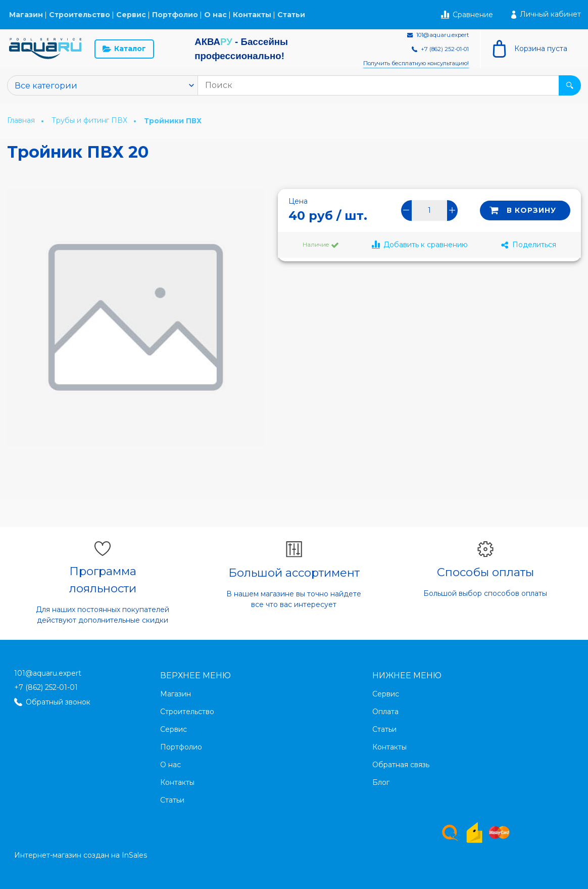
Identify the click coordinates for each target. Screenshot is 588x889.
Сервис (131, 15)
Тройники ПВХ (173, 121)
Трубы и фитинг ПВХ (90, 120)
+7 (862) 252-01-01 (46, 687)
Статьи (291, 15)
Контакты (252, 15)
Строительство (80, 15)
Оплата (385, 712)
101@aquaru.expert (48, 673)
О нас (215, 15)
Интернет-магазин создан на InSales (81, 855)
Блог (381, 782)
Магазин (26, 15)
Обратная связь (401, 765)
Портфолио (175, 15)
